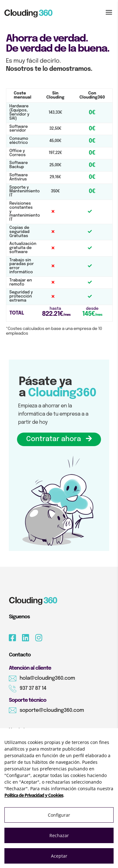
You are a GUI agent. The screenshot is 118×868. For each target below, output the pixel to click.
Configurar (59, 815)
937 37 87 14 (33, 688)
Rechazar (59, 835)
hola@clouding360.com (47, 678)
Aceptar (59, 856)
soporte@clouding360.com (52, 710)
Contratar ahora (59, 439)
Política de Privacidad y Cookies (34, 795)
